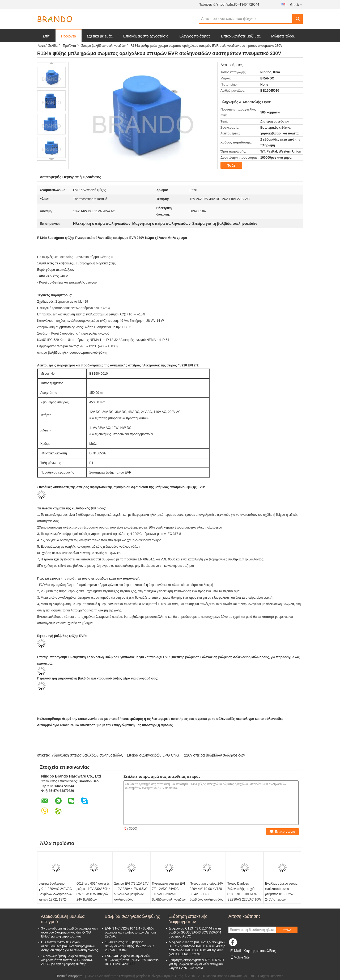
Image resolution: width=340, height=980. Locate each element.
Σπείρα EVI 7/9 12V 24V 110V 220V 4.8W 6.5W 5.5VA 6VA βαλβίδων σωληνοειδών (131, 892)
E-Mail (236, 951)
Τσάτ (231, 165)
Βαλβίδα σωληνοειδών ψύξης (132, 916)
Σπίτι (46, 36)
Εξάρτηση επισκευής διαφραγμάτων (188, 919)
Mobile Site (240, 957)
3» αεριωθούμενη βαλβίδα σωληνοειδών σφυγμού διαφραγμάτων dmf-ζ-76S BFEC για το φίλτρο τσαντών (70, 932)
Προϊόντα (68, 36)
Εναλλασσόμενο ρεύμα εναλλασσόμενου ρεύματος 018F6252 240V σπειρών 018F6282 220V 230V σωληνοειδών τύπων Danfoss (281, 899)
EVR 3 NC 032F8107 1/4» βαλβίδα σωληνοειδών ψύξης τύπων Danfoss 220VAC (131, 932)
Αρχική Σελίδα (48, 46)
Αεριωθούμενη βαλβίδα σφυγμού (63, 919)
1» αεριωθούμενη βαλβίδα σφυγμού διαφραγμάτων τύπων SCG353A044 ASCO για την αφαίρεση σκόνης (67, 960)
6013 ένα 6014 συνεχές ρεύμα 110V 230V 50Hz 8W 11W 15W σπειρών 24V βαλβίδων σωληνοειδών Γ (93, 894)
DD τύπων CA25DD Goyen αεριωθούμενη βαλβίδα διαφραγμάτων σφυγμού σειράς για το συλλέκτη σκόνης (70, 946)
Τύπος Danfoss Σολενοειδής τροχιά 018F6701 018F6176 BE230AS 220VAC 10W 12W (244, 894)
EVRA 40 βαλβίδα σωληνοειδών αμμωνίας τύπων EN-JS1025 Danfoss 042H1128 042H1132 (132, 960)
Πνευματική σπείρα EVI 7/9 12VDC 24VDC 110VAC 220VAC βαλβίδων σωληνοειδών (169, 892)
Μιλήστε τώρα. (283, 36)
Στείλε (287, 930)
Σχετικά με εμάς (100, 36)
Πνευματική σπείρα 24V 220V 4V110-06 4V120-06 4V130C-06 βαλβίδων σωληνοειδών (207, 892)
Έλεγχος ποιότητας (195, 36)
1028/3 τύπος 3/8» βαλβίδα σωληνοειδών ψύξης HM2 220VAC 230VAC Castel (129, 946)
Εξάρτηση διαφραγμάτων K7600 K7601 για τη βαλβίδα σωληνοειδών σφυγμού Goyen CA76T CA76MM (196, 964)
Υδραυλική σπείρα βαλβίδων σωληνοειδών (86, 755)
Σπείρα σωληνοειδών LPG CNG (153, 755)
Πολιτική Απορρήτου (70, 976)
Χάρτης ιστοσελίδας (260, 951)
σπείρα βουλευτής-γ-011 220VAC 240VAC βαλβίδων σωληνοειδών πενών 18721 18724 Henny (56, 894)
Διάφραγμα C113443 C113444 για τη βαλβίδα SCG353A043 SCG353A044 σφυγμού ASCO (195, 932)
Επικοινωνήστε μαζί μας (241, 36)
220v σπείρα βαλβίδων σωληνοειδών (215, 755)
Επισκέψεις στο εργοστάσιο (146, 36)
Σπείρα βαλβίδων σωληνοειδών (103, 46)
